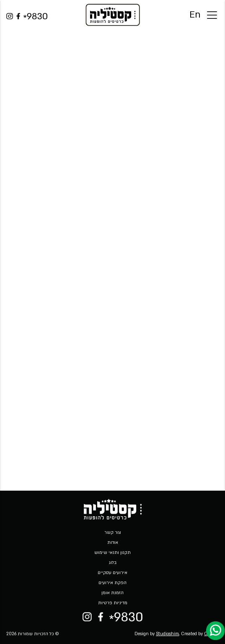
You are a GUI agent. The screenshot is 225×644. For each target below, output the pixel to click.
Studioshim (167, 634)
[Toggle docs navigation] (212, 15)
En (195, 15)
